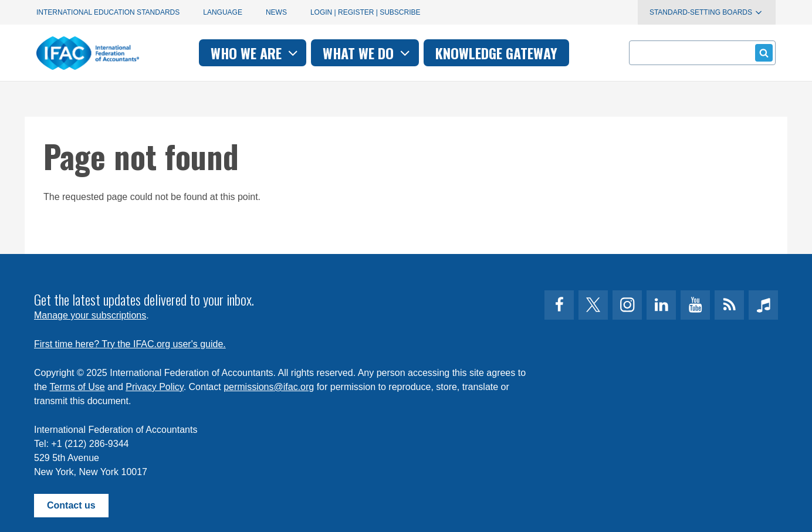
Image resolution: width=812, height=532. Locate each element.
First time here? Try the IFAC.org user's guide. (130, 344)
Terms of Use (77, 387)
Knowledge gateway (496, 53)
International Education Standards (108, 12)
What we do (368, 53)
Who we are (256, 53)
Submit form (762, 52)
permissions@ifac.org (269, 387)
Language (223, 12)
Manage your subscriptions (90, 315)
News (276, 12)
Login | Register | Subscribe (366, 12)
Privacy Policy (154, 387)
